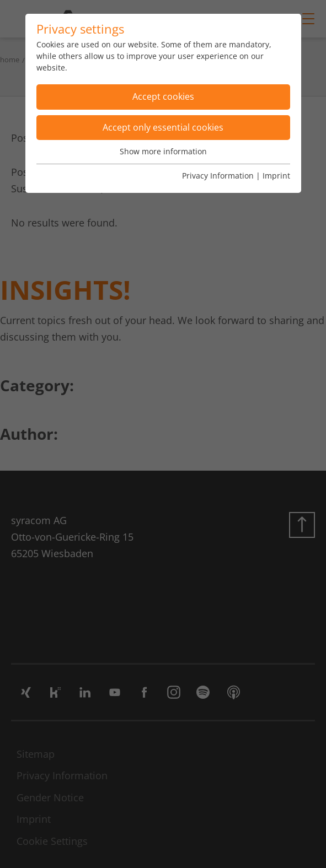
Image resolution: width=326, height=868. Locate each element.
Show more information (163, 151)
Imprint (276, 176)
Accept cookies (163, 96)
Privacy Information (218, 176)
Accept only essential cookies (163, 127)
